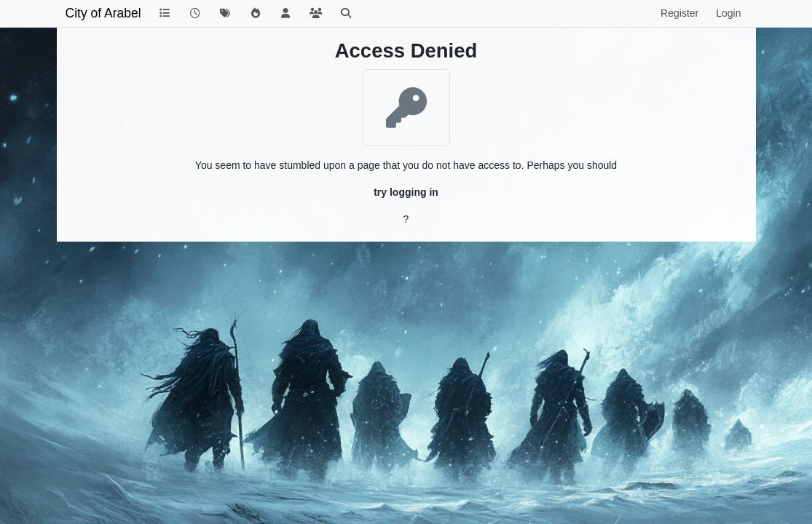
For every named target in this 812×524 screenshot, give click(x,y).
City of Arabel (103, 13)
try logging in (406, 192)
